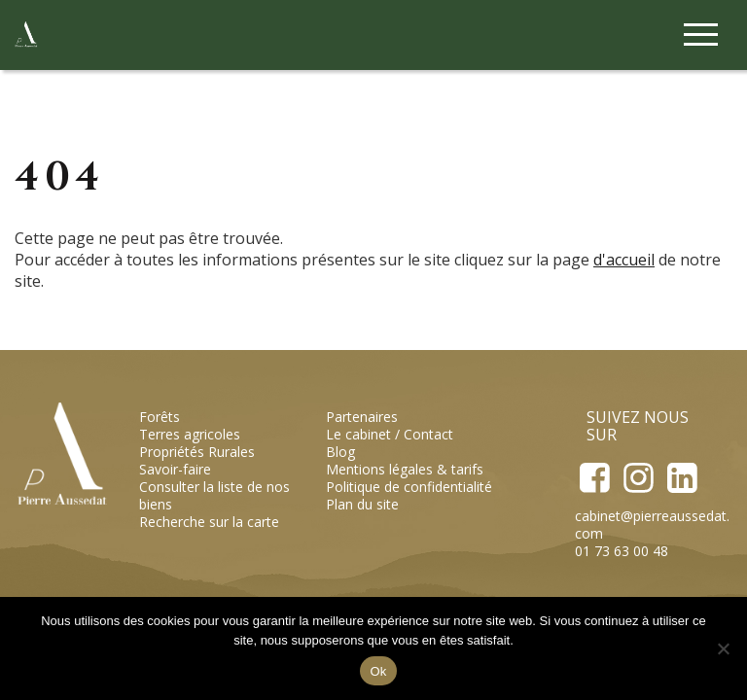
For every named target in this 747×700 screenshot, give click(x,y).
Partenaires (362, 417)
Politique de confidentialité (409, 487)
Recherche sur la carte (209, 522)
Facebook (595, 478)
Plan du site (362, 504)
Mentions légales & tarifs (405, 469)
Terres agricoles (190, 434)
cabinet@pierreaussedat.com (652, 525)
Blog (340, 452)
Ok (378, 671)
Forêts (160, 417)
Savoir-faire (175, 469)
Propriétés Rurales (197, 452)
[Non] (723, 648)
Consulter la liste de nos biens (214, 495)
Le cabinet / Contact (390, 434)
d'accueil (624, 260)
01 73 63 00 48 (622, 551)
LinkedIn (681, 478)
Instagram (638, 478)
